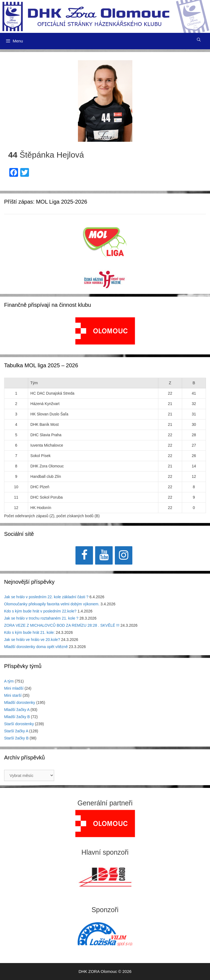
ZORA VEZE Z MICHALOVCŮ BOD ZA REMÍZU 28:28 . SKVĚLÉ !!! (62, 625)
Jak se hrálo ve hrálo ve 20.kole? (32, 640)
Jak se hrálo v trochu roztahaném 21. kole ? (41, 618)
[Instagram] (124, 555)
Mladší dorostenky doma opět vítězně (36, 647)
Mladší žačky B (17, 717)
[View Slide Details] (105, 331)
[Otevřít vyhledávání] (199, 40)
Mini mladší (14, 688)
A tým (9, 681)
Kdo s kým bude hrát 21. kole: (29, 632)
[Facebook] (84, 555)
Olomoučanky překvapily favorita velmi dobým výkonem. (52, 604)
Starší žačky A (16, 731)
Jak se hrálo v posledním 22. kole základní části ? (46, 597)
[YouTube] (104, 555)
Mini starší (13, 695)
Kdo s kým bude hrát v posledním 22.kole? (40, 611)
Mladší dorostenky (20, 703)
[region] (105, 334)
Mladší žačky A (17, 710)
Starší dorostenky (19, 724)
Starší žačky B (16, 738)
